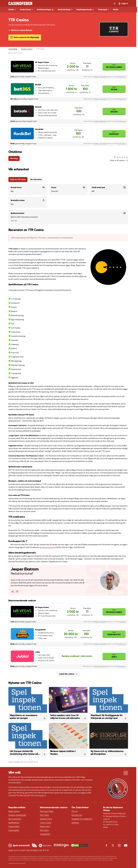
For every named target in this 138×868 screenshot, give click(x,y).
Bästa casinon (14, 811)
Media (116, 10)
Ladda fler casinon (67, 674)
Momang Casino (47, 811)
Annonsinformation (15, 53)
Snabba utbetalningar (17, 815)
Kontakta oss (77, 815)
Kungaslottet (114, 633)
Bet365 (114, 88)
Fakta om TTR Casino (18, 180)
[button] (126, 773)
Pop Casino (45, 815)
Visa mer (14, 221)
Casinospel (103, 10)
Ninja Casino (45, 827)
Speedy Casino (46, 819)
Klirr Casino (44, 830)
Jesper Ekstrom (25, 569)
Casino (11, 10)
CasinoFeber (13, 49)
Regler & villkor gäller (101, 77)
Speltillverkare (14, 823)
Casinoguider (14, 830)
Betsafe (114, 111)
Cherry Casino (46, 823)
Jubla (114, 656)
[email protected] (47, 547)
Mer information (36, 180)
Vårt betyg (14, 158)
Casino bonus (25, 10)
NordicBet (114, 133)
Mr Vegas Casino (114, 66)
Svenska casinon (27, 49)
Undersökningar (64, 10)
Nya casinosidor (15, 819)
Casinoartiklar (14, 827)
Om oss (75, 811)
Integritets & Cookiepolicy (82, 819)
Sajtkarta (75, 823)
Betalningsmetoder (84, 10)
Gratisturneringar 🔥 (45, 10)
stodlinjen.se (122, 77)
